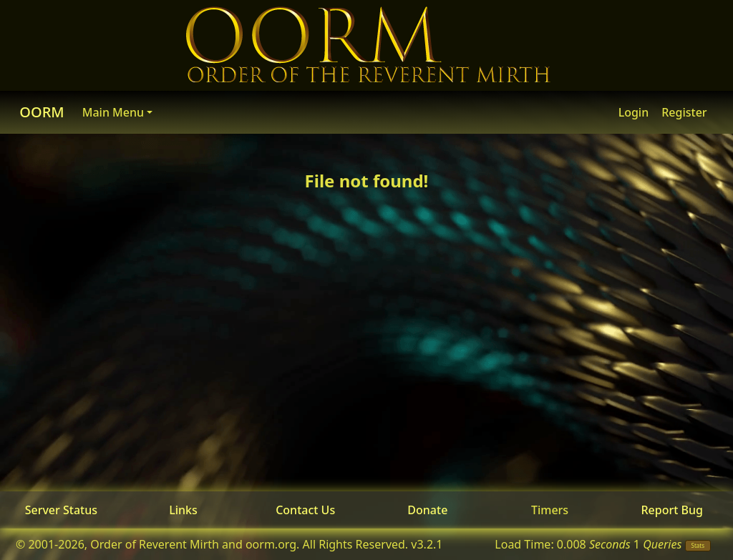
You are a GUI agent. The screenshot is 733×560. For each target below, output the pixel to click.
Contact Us (305, 510)
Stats (698, 545)
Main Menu (113, 112)
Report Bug (671, 510)
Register (684, 112)
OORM (42, 112)
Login (634, 112)
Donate (427, 510)
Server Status (61, 510)
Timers (550, 510)
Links (183, 510)
